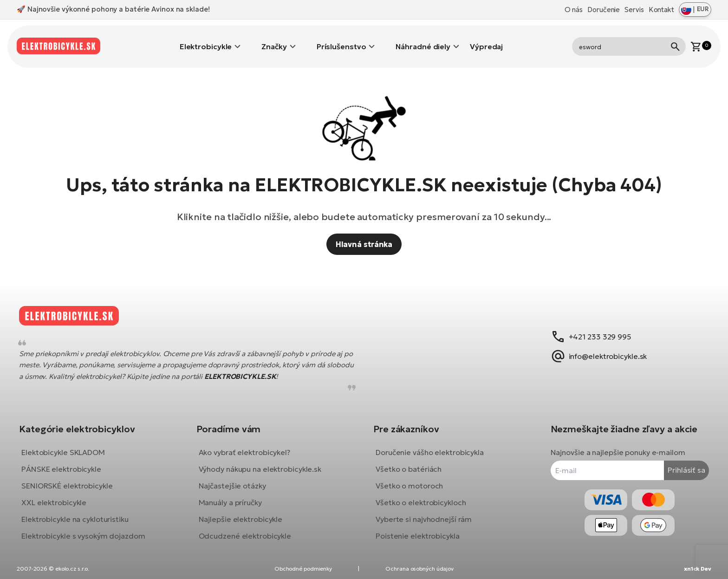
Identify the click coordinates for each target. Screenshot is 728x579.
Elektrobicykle (206, 39)
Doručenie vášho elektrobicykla (430, 445)
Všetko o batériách (409, 462)
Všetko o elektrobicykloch (421, 495)
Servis (634, 10)
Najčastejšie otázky (236, 479)
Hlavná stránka (364, 230)
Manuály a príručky (234, 495)
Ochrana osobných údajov (419, 569)
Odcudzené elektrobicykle (248, 529)
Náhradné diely (423, 39)
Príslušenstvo (341, 39)
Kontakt (661, 10)
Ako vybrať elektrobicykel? (248, 445)
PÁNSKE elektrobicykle (68, 462)
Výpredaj (486, 39)
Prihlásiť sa (679, 463)
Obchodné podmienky (303, 569)
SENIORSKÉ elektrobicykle (74, 479)
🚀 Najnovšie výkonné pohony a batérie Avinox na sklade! (113, 9)
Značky (274, 39)
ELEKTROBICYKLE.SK (275, 369)
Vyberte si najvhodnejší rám (424, 512)
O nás (574, 10)
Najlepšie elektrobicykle (244, 512)
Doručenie (604, 10)
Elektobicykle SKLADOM (70, 445)
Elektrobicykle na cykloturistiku (82, 512)
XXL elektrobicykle (61, 495)
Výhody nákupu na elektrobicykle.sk (263, 462)
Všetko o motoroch (409, 479)
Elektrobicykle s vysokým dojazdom (90, 529)
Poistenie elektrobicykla (418, 529)
